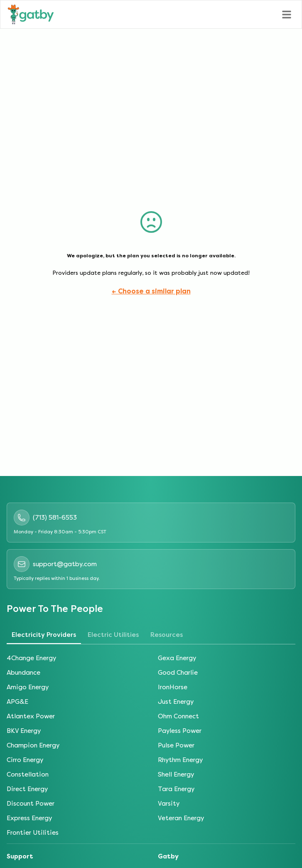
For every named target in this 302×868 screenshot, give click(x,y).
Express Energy (29, 818)
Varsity (169, 804)
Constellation (28, 774)
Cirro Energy (25, 760)
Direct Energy (27, 789)
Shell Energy (176, 774)
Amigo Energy (28, 687)
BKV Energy (24, 731)
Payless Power (180, 731)
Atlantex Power (31, 716)
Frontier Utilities (33, 833)
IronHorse (173, 687)
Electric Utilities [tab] (113, 635)
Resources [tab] (167, 635)
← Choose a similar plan (151, 291)
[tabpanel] (151, 746)
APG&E (17, 702)
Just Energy (176, 702)
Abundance (23, 673)
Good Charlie (178, 673)
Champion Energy (33, 745)
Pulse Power (176, 745)
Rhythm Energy (180, 760)
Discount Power (31, 804)
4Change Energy (31, 658)
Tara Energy (176, 789)
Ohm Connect (178, 716)
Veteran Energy (181, 818)
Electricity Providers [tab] (44, 635)
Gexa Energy (177, 658)
